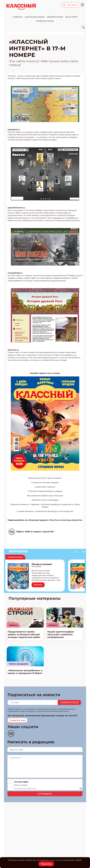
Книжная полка (45, 21)
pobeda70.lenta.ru (16, 208)
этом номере (53, 373)
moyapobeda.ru (15, 273)
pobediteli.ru (14, 130)
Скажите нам (18, 720)
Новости (13, 625)
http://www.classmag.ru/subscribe (66, 520)
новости (18, 17)
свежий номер (55, 17)
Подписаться (69, 702)
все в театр (71, 17)
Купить (38, 585)
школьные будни (35, 17)
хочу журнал (72, 5)
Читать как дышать (19, 664)
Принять (46, 864)
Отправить (45, 794)
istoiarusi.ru (13, 350)
